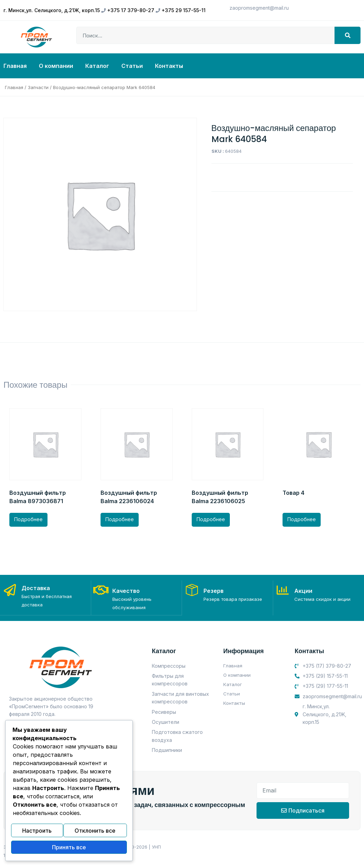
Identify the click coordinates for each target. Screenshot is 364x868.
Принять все (69, 848)
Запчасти (38, 87)
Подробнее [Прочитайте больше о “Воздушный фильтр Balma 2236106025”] (211, 519)
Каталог (97, 66)
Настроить (37, 833)
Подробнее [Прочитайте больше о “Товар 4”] (302, 519)
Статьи (132, 66)
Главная (15, 66)
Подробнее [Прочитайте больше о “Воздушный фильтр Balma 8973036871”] (28, 519)
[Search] (348, 35)
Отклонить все (95, 833)
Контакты (169, 66)
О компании (56, 66)
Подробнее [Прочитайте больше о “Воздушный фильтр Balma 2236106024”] (120, 519)
